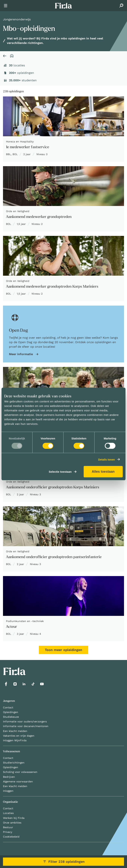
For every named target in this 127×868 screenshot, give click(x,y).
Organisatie (10, 802)
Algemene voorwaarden (18, 781)
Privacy (8, 832)
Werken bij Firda (14, 818)
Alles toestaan (103, 472)
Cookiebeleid (11, 837)
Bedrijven (9, 777)
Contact (8, 707)
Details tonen (107, 460)
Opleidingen (11, 712)
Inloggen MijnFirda (15, 740)
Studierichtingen (14, 763)
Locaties (8, 813)
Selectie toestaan (60, 472)
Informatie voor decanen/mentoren (26, 726)
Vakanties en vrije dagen (19, 736)
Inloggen (8, 791)
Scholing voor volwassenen (20, 772)
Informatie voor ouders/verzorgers (25, 721)
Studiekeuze (11, 717)
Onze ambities (12, 823)
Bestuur (8, 827)
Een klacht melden (15, 731)
